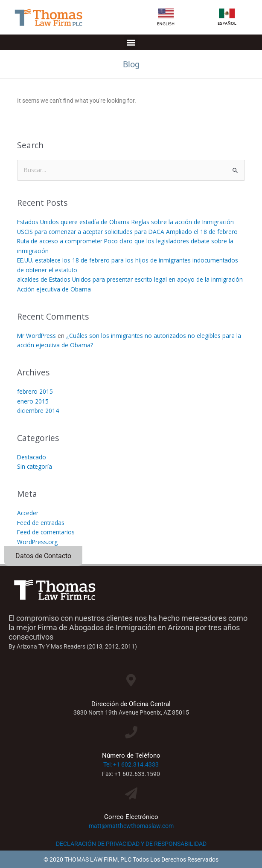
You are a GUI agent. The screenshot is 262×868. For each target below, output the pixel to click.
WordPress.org (37, 542)
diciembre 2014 (38, 411)
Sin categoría (35, 466)
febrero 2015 (35, 391)
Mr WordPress (36, 336)
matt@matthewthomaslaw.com (131, 826)
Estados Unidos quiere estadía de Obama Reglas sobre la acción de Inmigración (125, 222)
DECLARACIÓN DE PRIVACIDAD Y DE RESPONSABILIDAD (131, 844)
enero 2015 (33, 401)
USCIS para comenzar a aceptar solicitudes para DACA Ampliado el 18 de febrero (127, 232)
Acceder (28, 513)
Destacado (32, 457)
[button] (131, 42)
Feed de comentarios (46, 532)
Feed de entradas (41, 523)
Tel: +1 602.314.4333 (131, 764)
